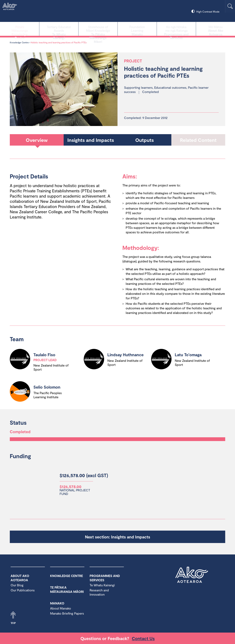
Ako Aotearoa (192, 575)
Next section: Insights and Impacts (118, 537)
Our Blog (17, 585)
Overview (37, 140)
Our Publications (23, 590)
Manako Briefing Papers (67, 613)
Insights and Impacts (91, 140)
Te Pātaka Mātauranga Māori (98, 29)
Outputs (145, 140)
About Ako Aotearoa (215, 29)
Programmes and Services (176, 29)
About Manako (61, 608)
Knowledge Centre (20, 29)
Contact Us (143, 638)
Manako (137, 29)
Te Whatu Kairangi (59, 29)
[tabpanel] (64, 89)
